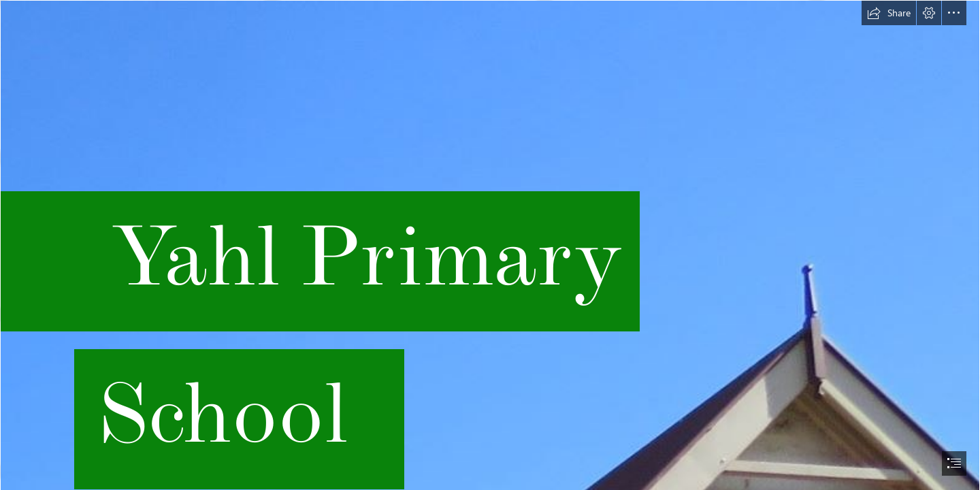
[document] (490, 245)
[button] (889, 13)
